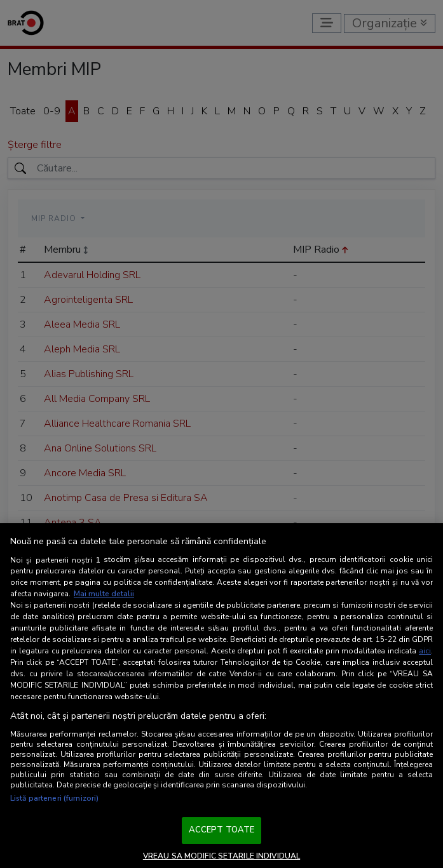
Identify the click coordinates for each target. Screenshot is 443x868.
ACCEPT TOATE (222, 830)
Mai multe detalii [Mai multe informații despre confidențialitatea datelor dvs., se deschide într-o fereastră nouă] (104, 594)
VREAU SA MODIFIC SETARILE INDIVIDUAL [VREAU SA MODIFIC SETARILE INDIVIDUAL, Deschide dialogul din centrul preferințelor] (221, 856)
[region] (221, 696)
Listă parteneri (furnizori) (54, 798)
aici (425, 651)
